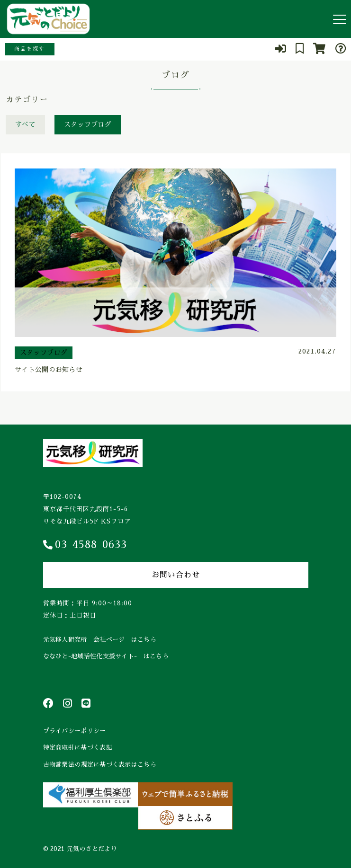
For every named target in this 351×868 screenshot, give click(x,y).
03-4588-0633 (85, 545)
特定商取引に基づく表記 (78, 748)
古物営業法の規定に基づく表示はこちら (100, 765)
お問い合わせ (176, 575)
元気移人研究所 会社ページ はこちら (100, 640)
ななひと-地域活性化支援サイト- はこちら (106, 656)
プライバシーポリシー (75, 731)
